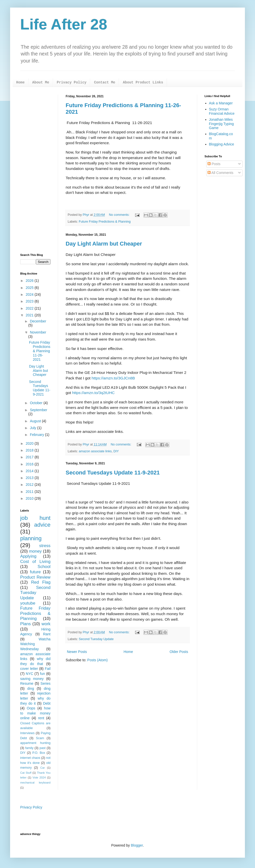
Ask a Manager (221, 103)
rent (41, 718)
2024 (30, 294)
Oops (31, 708)
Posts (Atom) (98, 660)
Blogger (137, 845)
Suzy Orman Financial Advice (222, 111)
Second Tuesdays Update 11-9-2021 (113, 473)
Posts (214, 164)
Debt (47, 703)
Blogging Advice (222, 144)
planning (31, 538)
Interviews (27, 733)
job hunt (35, 518)
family (29, 748)
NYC (30, 674)
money (35, 551)
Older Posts (179, 652)
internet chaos (30, 758)
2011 (30, 492)
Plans (25, 624)
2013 (30, 478)
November (38, 332)
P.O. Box (39, 753)
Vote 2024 (39, 777)
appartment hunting (35, 743)
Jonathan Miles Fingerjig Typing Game (222, 124)
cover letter (29, 669)
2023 (30, 301)
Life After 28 (64, 24)
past (43, 748)
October (37, 403)
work (46, 624)
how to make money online (35, 713)
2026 (30, 281)
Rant (47, 634)
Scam (40, 738)
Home (20, 82)
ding (31, 689)
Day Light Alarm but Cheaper (104, 244)
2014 (30, 471)
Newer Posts (77, 652)
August (36, 421)
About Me (41, 82)
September (38, 410)
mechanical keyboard (35, 783)
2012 (30, 485)
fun (43, 674)
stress (45, 546)
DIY (116, 451)
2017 (30, 457)
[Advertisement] (35, 170)
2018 (30, 450)
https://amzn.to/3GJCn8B (113, 378)
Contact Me (105, 82)
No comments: (120, 215)
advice (42, 525)
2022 (30, 308)
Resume (27, 683)
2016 (30, 464)
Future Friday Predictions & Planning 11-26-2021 (40, 351)
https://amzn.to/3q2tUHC (94, 393)
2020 (30, 443)
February (37, 435)
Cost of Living (35, 562)
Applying (28, 556)
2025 (30, 288)
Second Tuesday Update (96, 639)
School (44, 567)
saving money (32, 679)
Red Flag (41, 582)
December (38, 321)
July (33, 428)
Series (45, 683)
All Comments (220, 173)
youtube (28, 603)
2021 (30, 315)
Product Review (35, 577)
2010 (30, 498)
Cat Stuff (26, 773)
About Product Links (143, 82)
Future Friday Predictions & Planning (105, 222)
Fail (48, 669)
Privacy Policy (72, 82)
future (35, 572)
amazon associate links (95, 451)
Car (42, 768)
